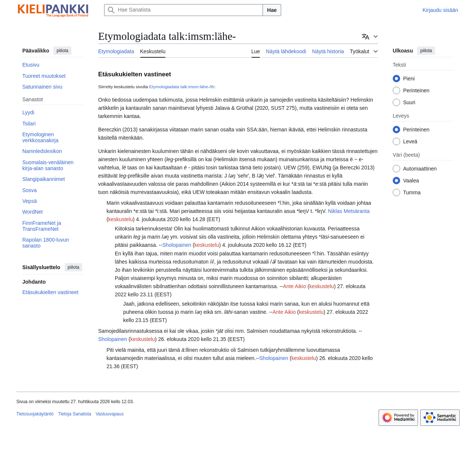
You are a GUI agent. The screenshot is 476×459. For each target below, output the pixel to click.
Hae (272, 10)
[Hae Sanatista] (184, 10)
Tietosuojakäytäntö (35, 414)
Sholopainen (177, 245)
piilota (62, 51)
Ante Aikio (295, 286)
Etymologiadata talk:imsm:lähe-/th (182, 87)
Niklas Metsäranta (349, 211)
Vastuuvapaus (110, 414)
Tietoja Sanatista (75, 414)
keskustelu (120, 219)
